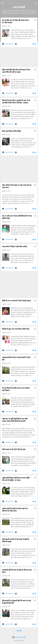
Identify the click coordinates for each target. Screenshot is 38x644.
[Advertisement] (19, 57)
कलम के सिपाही (19, 7)
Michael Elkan (17, 641)
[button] (35, 20)
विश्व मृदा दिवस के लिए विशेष (12, 131)
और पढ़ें (34, 44)
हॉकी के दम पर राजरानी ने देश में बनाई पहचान (16, 301)
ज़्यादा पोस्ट (19, 631)
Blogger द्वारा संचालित (19, 637)
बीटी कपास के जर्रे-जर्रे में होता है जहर (14, 449)
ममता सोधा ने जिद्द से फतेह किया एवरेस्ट (15, 247)
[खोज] (36, 4)
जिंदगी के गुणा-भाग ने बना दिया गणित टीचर (16, 329)
